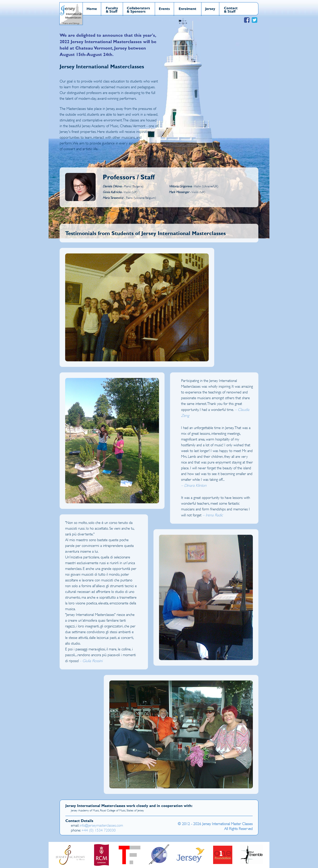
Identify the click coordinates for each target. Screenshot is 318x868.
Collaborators (138, 8)
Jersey (210, 9)
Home (92, 9)
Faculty (112, 8)
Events (164, 9)
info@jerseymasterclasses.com (101, 825)
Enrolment (187, 9)
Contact (231, 8)
